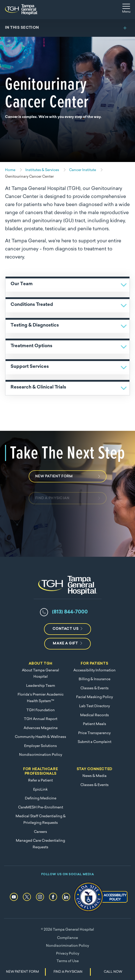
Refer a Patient (40, 781)
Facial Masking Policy (95, 697)
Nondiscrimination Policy (41, 755)
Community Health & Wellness (40, 737)
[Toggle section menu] (67, 28)
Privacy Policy (68, 954)
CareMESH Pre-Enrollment (41, 808)
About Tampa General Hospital (40, 674)
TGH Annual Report (41, 719)
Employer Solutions (40, 746)
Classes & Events (95, 688)
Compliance (67, 938)
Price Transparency (94, 733)
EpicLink (40, 790)
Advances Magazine (41, 728)
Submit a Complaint (95, 742)
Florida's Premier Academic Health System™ (41, 698)
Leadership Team (41, 686)
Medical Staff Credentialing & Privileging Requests (41, 820)
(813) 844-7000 (70, 612)
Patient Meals (95, 724)
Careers (40, 832)
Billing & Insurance (95, 679)
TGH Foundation (41, 710)
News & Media (95, 776)
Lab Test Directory (95, 706)
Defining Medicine (41, 798)
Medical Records (95, 715)
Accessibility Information (95, 671)
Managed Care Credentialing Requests (40, 844)
